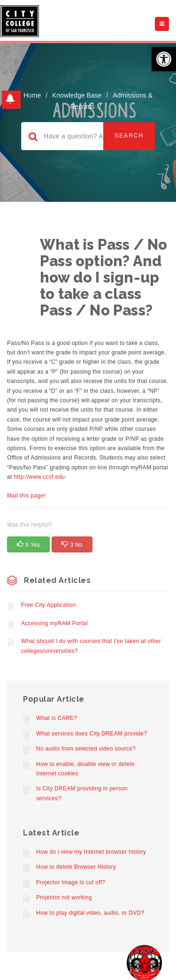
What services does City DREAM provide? (92, 734)
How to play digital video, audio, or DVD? (90, 913)
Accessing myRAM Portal (54, 623)
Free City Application (48, 605)
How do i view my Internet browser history (91, 852)
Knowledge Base (77, 95)
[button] (164, 59)
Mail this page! (26, 496)
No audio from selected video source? (86, 749)
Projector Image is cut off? (71, 882)
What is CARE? (57, 718)
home (32, 95)
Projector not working (64, 897)
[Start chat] (144, 962)
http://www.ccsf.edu (39, 477)
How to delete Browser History (76, 867)
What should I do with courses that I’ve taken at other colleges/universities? (91, 646)
